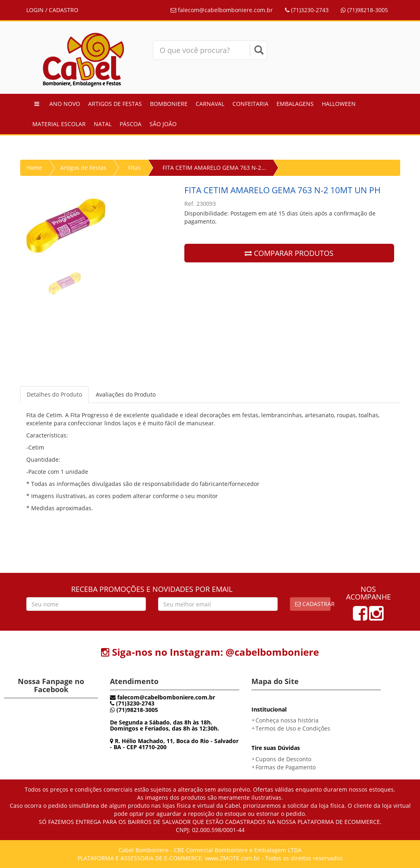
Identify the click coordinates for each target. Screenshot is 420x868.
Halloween (339, 104)
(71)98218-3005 (364, 10)
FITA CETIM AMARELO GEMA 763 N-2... (214, 168)
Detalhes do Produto (54, 394)
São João (163, 124)
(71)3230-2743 (307, 10)
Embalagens (295, 104)
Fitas (134, 168)
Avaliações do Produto (126, 394)
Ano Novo (65, 104)
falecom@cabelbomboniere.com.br (222, 10)
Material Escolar (59, 124)
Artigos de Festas (115, 104)
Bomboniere (169, 104)
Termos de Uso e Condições (293, 728)
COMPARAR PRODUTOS (289, 253)
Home (34, 168)
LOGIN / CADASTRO (52, 10)
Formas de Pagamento (286, 767)
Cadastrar (313, 604)
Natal (103, 124)
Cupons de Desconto (283, 759)
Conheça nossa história (287, 720)
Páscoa (131, 124)
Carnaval (210, 104)
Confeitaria (250, 104)
